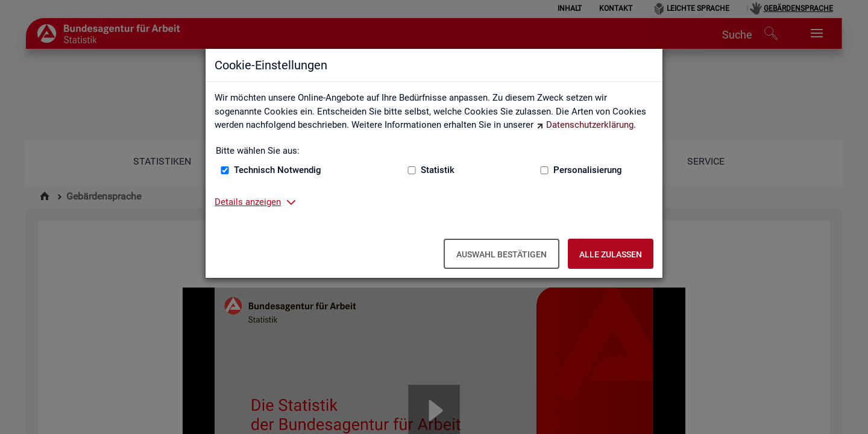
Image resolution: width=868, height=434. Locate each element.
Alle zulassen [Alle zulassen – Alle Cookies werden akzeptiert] (611, 254)
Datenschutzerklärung (590, 125)
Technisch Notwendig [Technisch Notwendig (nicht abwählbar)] (278, 170)
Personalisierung (588, 170)
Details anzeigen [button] (248, 202)
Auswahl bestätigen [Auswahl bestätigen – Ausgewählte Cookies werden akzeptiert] (502, 254)
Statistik (438, 170)
